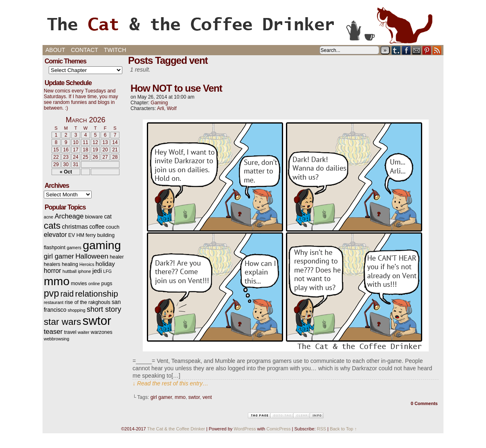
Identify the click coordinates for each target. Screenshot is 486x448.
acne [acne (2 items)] (48, 217)
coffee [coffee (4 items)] (97, 227)
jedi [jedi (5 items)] (97, 271)
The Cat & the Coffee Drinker (243, 25)
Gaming (159, 103)
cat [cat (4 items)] (108, 217)
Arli (161, 108)
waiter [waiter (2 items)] (83, 332)
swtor (194, 397)
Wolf (172, 108)
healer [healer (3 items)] (117, 257)
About (55, 50)
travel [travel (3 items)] (70, 332)
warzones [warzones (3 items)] (102, 332)
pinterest (427, 50)
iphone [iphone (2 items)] (84, 271)
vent (207, 397)
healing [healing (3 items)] (70, 264)
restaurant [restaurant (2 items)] (54, 302)
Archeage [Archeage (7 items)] (69, 216)
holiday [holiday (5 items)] (105, 264)
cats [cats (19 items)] (52, 226)
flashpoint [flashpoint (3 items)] (55, 248)
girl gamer (161, 397)
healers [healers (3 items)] (52, 264)
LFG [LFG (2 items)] (107, 271)
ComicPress (278, 429)
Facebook (406, 50)
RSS (437, 50)
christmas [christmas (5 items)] (75, 227)
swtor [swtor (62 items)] (97, 321)
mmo (180, 397)
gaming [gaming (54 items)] (102, 245)
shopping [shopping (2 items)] (76, 310)
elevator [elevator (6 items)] (55, 235)
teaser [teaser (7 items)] (53, 332)
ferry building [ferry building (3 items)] (100, 235)
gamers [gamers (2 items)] (74, 248)
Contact (84, 50)
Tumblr (396, 50)
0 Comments (424, 403)
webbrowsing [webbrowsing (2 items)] (56, 339)
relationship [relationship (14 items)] (97, 294)
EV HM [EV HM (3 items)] (76, 235)
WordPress (245, 429)
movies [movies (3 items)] (79, 284)
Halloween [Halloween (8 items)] (92, 256)
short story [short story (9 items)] (104, 309)
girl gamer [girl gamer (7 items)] (59, 256)
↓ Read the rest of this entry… (170, 383)
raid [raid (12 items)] (67, 294)
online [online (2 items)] (94, 284)
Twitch (115, 50)
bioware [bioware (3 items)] (94, 217)
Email (417, 50)
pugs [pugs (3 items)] (107, 284)
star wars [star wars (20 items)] (62, 322)
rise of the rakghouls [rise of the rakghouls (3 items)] (87, 302)
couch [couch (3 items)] (113, 227)
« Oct (66, 172)
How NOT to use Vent (176, 88)
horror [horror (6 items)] (52, 271)
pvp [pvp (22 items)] (51, 293)
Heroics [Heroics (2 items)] (87, 264)
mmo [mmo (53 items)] (57, 281)
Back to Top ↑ (343, 429)
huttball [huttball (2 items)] (70, 271)
